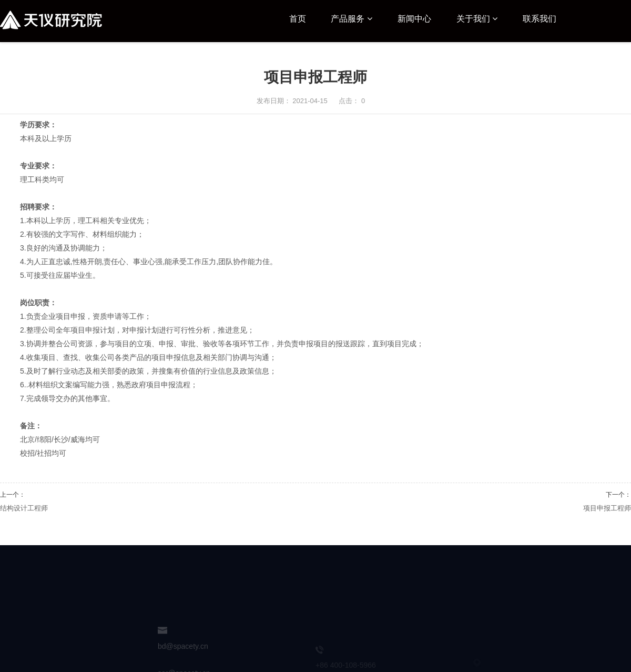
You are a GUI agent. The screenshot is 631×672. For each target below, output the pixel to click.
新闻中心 (414, 19)
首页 (298, 19)
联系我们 (540, 19)
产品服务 (351, 19)
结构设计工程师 (24, 508)
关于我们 (477, 19)
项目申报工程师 (607, 508)
